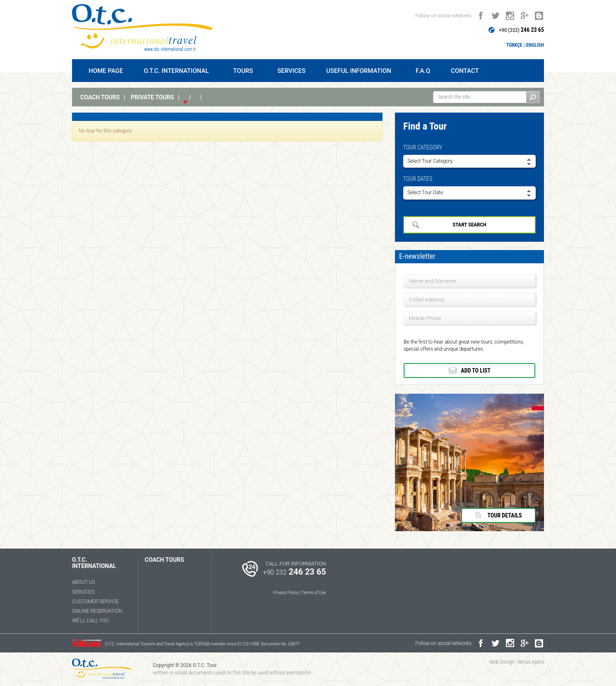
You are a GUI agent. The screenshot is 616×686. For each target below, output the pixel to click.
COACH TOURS (100, 97)
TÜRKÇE (514, 45)
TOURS (245, 71)
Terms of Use (314, 593)
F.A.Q (423, 71)
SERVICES (291, 71)
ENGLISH (535, 45)
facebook (481, 14)
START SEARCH (469, 225)
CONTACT (465, 71)
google (524, 14)
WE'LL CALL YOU (90, 621)
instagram (510, 14)
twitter (495, 14)
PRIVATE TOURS (152, 97)
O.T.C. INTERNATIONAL (178, 71)
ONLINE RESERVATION (97, 611)
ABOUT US (84, 582)
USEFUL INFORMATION (361, 71)
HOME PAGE (106, 71)
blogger (539, 14)
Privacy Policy (286, 593)
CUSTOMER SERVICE (95, 602)
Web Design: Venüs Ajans (516, 662)
